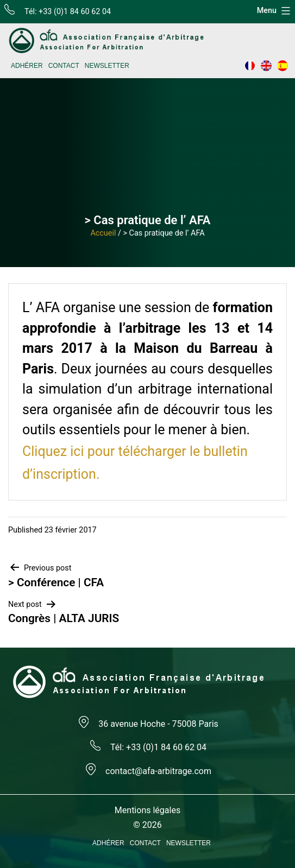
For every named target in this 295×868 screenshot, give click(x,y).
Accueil (103, 233)
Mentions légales (147, 810)
